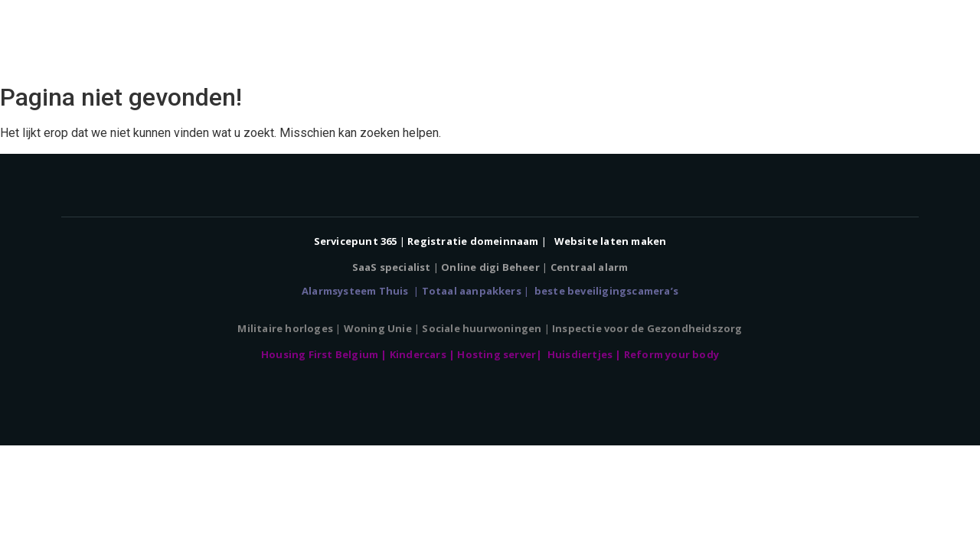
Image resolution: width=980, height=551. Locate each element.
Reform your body (671, 354)
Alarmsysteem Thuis (356, 291)
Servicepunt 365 (356, 241)
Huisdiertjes (581, 354)
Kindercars (419, 354)
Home (447, 38)
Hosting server (497, 354)
